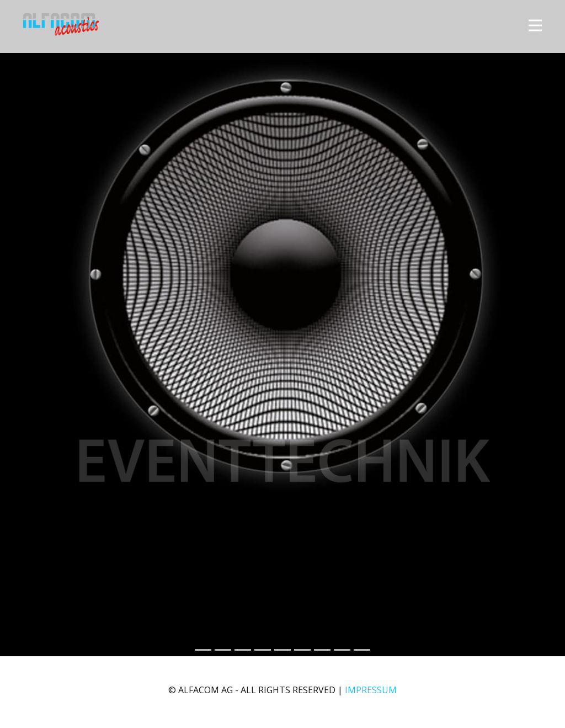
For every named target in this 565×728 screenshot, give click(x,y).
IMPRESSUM (371, 690)
